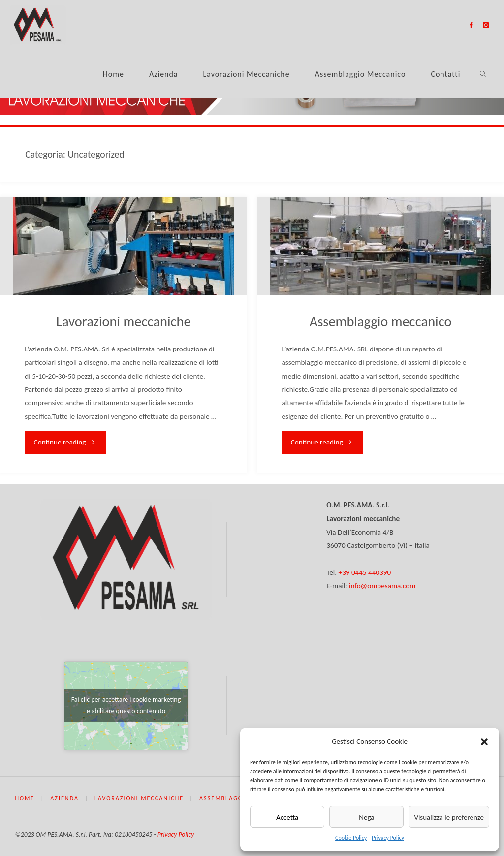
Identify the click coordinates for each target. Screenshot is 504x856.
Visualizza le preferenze (449, 817)
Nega (366, 817)
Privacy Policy (388, 838)
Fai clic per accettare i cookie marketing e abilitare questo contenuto (126, 705)
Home (25, 798)
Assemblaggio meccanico (381, 322)
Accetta (287, 817)
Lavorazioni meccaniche (124, 322)
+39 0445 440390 (365, 572)
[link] (484, 74)
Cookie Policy (351, 838)
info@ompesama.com (382, 586)
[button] (484, 742)
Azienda (64, 798)
